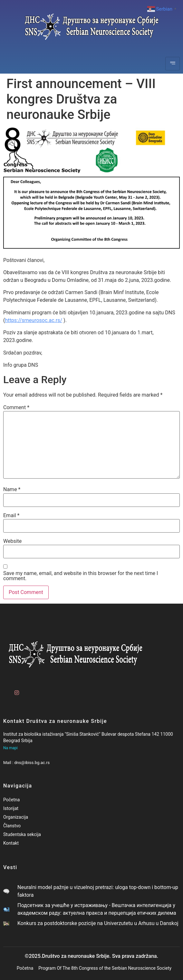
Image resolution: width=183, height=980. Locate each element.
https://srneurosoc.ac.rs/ (34, 320)
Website (12, 541)
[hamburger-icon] (173, 64)
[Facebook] (5, 690)
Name (12, 490)
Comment (16, 408)
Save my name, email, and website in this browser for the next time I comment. (81, 576)
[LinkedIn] (38, 690)
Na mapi (10, 748)
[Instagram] (16, 690)
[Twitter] (27, 690)
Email (11, 516)
